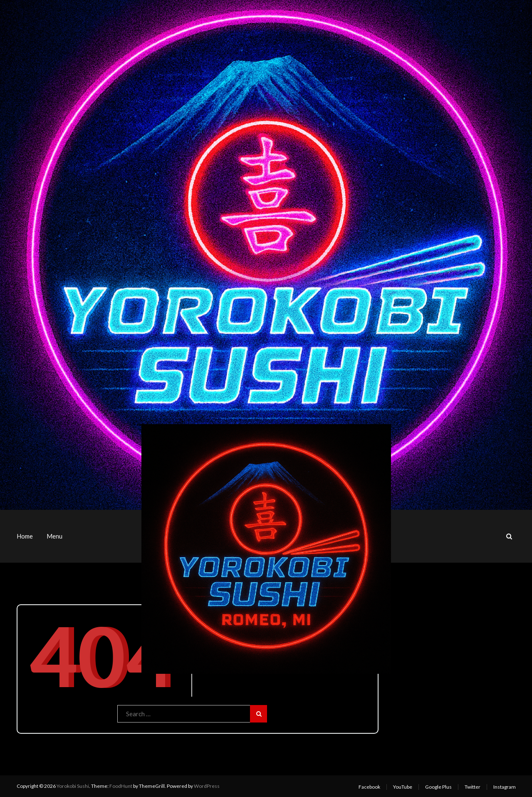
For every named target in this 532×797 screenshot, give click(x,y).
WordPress (207, 786)
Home (25, 536)
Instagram (505, 787)
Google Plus (438, 787)
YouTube (403, 787)
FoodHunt (121, 786)
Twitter (473, 787)
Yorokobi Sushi (73, 786)
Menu (54, 536)
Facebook (369, 787)
